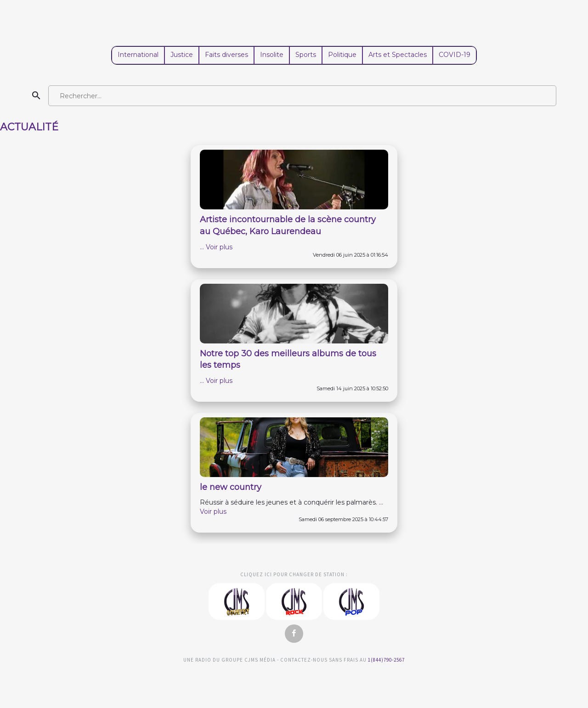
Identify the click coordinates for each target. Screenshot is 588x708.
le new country (231, 487)
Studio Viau (294, 680)
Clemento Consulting (13, 550)
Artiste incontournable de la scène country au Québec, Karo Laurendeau (288, 225)
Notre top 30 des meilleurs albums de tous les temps (288, 360)
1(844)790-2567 (386, 660)
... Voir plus (216, 247)
